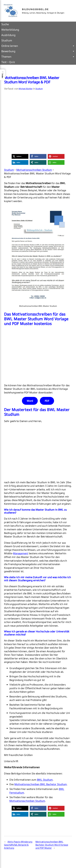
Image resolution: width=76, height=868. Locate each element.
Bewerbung (38, 51)
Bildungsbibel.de (35, 9)
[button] (20, 156)
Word (30, 401)
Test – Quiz (8, 62)
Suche (5, 24)
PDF (47, 401)
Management (21, 553)
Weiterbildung (10, 30)
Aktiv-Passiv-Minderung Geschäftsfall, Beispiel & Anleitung (18, 845)
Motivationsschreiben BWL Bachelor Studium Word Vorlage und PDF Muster (52, 845)
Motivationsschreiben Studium (34, 170)
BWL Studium (45, 780)
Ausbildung (8, 35)
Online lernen (38, 46)
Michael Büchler (26, 89)
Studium (7, 40)
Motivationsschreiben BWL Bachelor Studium (41, 784)
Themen (38, 57)
